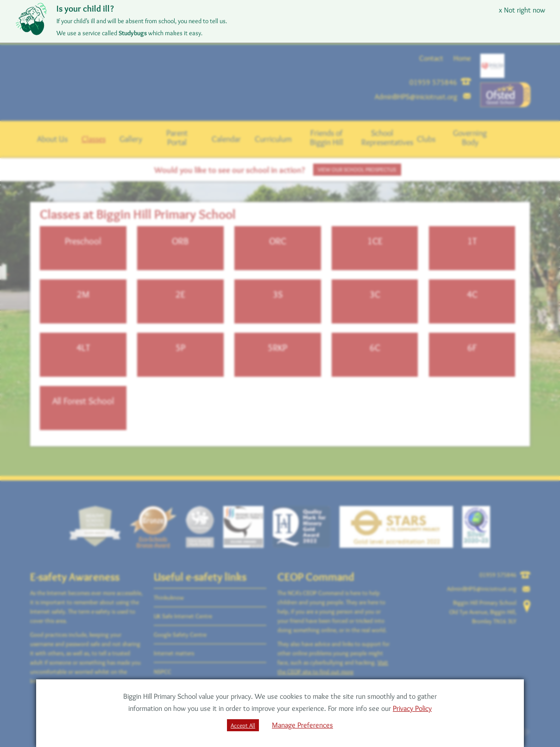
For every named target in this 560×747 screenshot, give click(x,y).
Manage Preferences (302, 725)
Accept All (243, 725)
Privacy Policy (412, 708)
